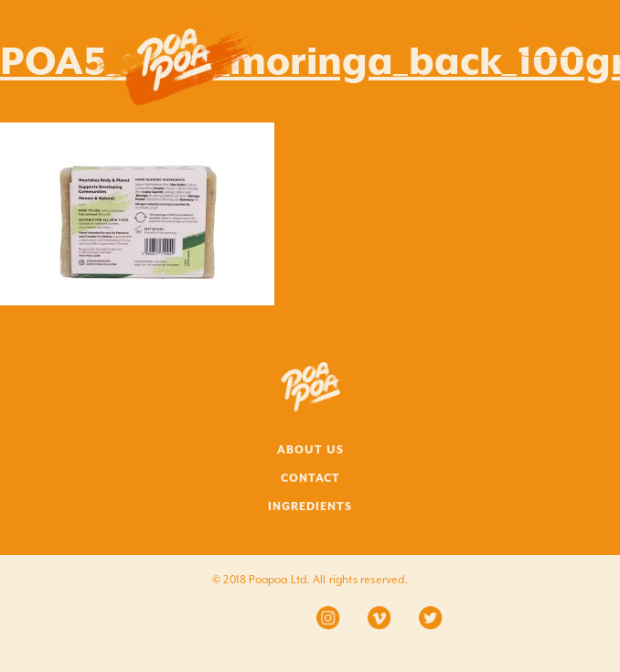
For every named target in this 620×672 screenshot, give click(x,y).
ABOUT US (310, 450)
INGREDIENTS (310, 507)
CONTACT (310, 478)
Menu (554, 40)
